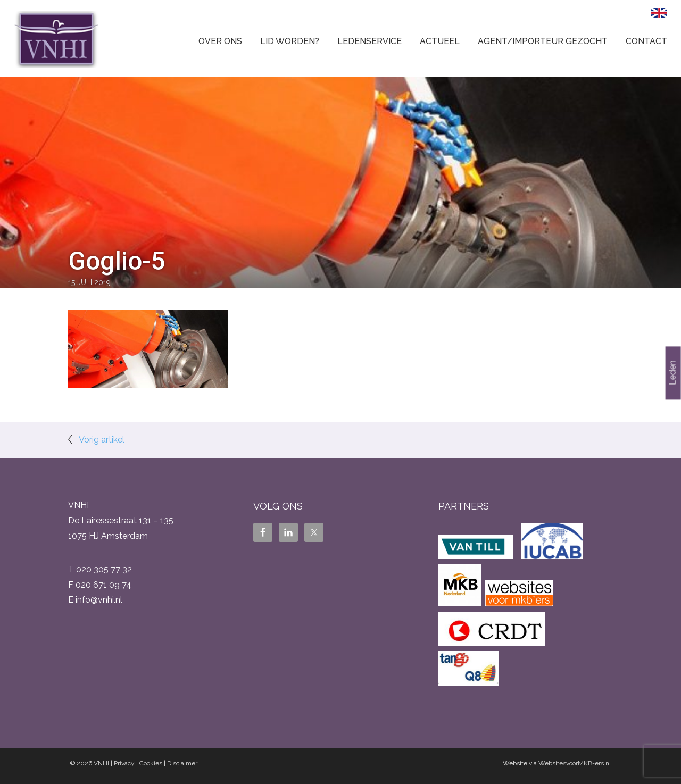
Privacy (124, 763)
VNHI (101, 763)
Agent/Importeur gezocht (543, 41)
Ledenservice (369, 41)
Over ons (220, 41)
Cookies (151, 763)
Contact (646, 41)
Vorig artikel (102, 440)
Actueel (440, 41)
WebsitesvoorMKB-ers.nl (575, 763)
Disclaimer (182, 763)
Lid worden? (290, 41)
